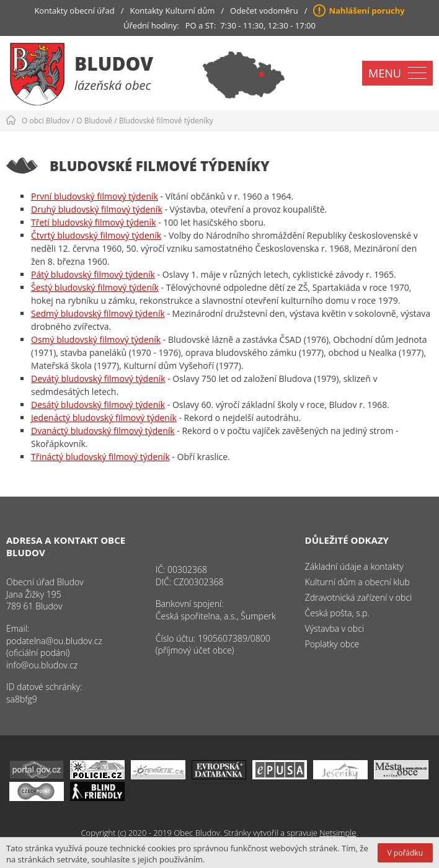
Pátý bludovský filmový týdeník (93, 274)
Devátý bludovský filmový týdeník (98, 379)
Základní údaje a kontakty (354, 566)
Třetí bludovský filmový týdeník (94, 222)
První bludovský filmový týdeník (95, 196)
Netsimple (338, 833)
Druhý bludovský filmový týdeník (97, 209)
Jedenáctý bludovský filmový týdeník (104, 418)
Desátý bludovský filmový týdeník (98, 405)
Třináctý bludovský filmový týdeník (100, 457)
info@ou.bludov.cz (42, 665)
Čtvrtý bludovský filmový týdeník (96, 235)
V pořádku (405, 853)
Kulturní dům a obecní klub (357, 582)
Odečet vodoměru (264, 11)
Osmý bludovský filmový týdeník (96, 339)
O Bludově (94, 121)
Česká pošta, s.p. (337, 613)
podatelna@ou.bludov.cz (54, 641)
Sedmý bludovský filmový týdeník (98, 313)
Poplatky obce (332, 644)
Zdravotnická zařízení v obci (359, 597)
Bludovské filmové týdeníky (166, 121)
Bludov (114, 64)
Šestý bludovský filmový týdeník (95, 287)
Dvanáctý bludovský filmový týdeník (103, 431)
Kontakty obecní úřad (74, 11)
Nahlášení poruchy (366, 11)
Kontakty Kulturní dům (173, 11)
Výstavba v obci (335, 628)
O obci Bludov (46, 121)
